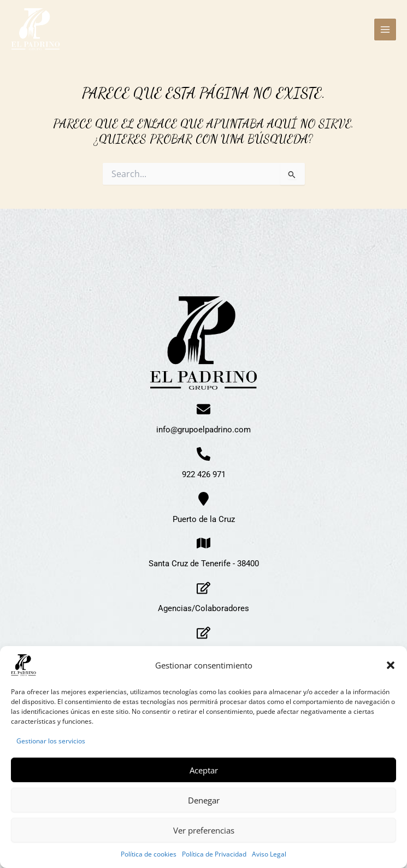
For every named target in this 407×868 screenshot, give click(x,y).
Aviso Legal (269, 854)
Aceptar (204, 770)
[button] (391, 665)
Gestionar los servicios (51, 741)
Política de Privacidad (214, 854)
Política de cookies (149, 854)
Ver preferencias (204, 830)
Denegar (204, 800)
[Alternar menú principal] (385, 30)
